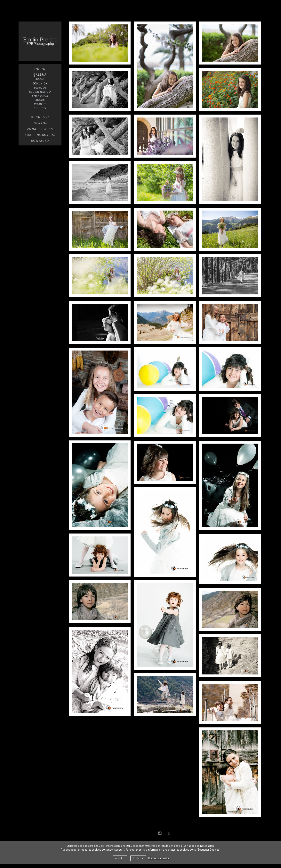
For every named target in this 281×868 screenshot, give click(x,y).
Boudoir (40, 108)
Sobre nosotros (40, 135)
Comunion (40, 84)
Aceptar (120, 858)
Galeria (40, 75)
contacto (40, 141)
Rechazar (138, 858)
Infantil (40, 104)
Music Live (40, 117)
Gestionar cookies (159, 858)
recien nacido (40, 92)
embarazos (40, 96)
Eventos (40, 123)
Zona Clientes (40, 129)
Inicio (40, 69)
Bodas (40, 79)
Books (40, 100)
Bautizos (40, 88)
